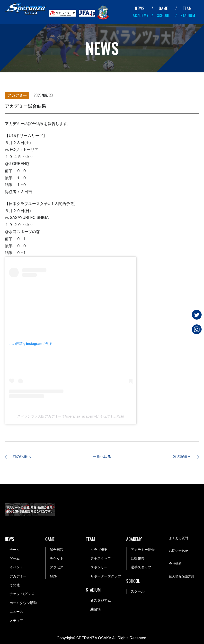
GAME (163, 8)
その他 (15, 585)
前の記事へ (23, 457)
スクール (138, 592)
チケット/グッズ (22, 594)
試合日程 (57, 550)
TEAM (187, 8)
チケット (57, 559)
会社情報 (176, 564)
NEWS (140, 8)
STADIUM (188, 15)
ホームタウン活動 (23, 603)
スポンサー (99, 567)
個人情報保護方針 (183, 577)
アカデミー (18, 576)
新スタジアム (101, 601)
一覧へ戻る (102, 457)
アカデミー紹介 (143, 550)
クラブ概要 (99, 550)
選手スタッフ (101, 559)
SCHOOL (164, 15)
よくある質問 (179, 538)
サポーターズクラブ (106, 576)
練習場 (96, 609)
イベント (16, 567)
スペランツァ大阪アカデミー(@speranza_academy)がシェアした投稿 (71, 416)
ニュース (16, 612)
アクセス (57, 567)
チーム (15, 550)
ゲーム (15, 559)
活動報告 (138, 559)
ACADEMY (141, 15)
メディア (16, 621)
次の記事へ (181, 457)
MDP (54, 576)
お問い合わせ (179, 551)
